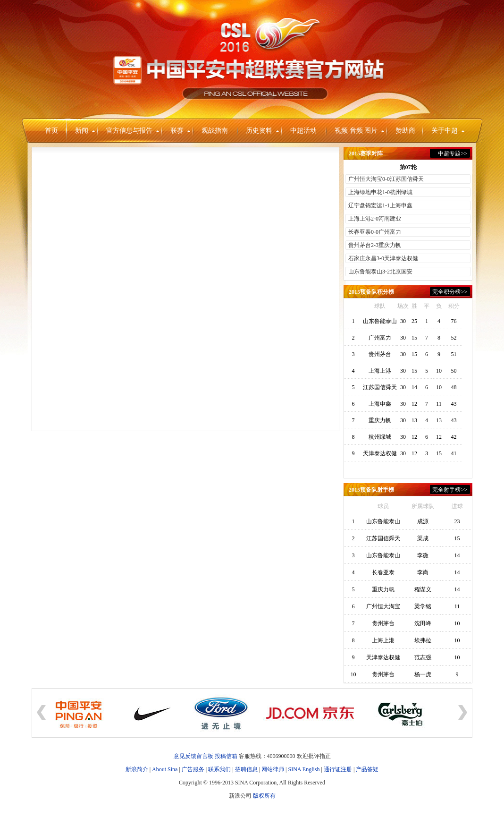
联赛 (181, 131)
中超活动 (303, 131)
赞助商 (405, 131)
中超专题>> (453, 153)
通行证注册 (338, 769)
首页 (51, 131)
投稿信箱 (226, 756)
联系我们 (219, 769)
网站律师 (273, 769)
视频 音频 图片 (360, 131)
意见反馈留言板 (193, 756)
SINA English (304, 769)
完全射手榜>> (450, 490)
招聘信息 (246, 769)
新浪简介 (137, 769)
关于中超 (448, 131)
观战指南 (215, 131)
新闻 (85, 131)
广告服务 (193, 769)
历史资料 (263, 131)
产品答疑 (367, 769)
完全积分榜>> (450, 292)
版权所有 (264, 796)
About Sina (165, 769)
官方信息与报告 (133, 131)
